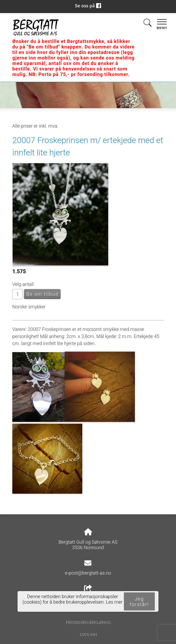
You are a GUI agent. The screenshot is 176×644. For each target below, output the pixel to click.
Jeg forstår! (139, 602)
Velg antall (23, 284)
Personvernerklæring (88, 622)
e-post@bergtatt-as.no (88, 573)
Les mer (114, 602)
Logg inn (88, 634)
